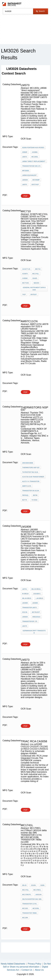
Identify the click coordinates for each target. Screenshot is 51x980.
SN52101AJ (36, 617)
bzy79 (25, 500)
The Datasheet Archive (12, 4)
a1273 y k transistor (31, 481)
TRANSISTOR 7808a (30, 913)
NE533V (36, 283)
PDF (26, 196)
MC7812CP (36, 612)
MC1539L (36, 908)
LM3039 (25, 180)
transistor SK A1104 (31, 491)
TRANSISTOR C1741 (30, 904)
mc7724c (26, 283)
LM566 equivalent (30, 175)
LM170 (25, 626)
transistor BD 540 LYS (31, 166)
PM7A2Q (25, 495)
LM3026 (25, 617)
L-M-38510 (39, 598)
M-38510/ (25, 594)
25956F (25, 152)
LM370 (25, 184)
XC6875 (25, 274)
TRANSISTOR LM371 (30, 608)
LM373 (25, 157)
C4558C (25, 278)
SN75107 (34, 294)
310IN (42, 885)
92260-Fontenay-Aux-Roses (33, 147)
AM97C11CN (27, 486)
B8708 (35, 495)
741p (24, 294)
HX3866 (35, 152)
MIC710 (38, 269)
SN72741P (35, 184)
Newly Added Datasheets (13, 964)
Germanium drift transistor (34, 632)
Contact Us (27, 970)
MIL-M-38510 (27, 598)
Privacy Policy (35, 964)
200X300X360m (28, 463)
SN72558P (36, 180)
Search (40, 11)
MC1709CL (37, 890)
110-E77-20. (26, 269)
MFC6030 (26, 171)
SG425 (35, 278)
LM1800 (35, 603)
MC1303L (35, 157)
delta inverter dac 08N (32, 899)
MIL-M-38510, (36, 589)
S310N (33, 885)
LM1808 (25, 603)
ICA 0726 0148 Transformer (33, 477)
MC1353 (25, 908)
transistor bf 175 (30, 621)
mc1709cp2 (27, 894)
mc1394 (25, 918)
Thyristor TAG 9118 (30, 472)
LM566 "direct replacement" (34, 161)
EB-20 (24, 885)
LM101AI (38, 894)
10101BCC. (37, 594)
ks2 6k (25, 612)
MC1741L (36, 274)
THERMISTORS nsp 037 (31, 468)
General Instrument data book (34, 289)
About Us (39, 970)
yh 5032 (34, 500)
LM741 (25, 589)
